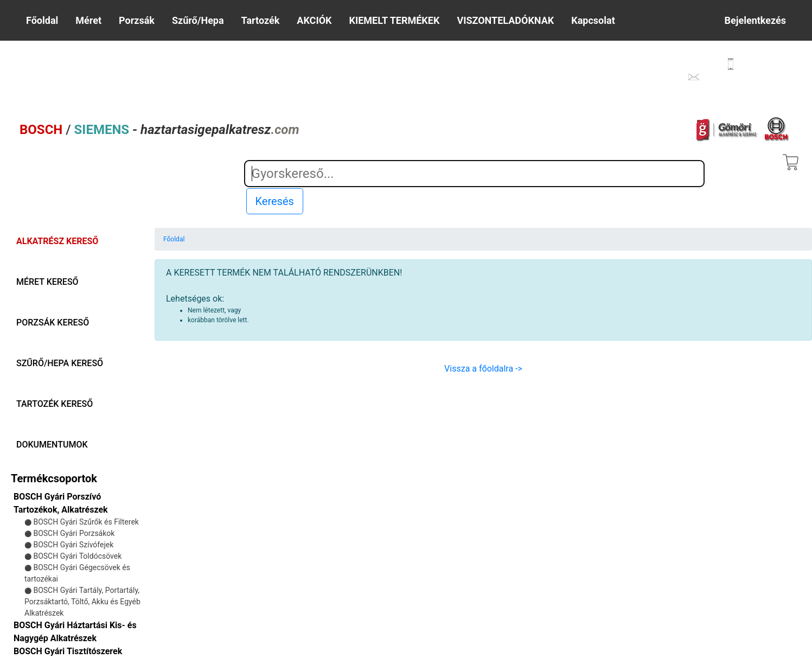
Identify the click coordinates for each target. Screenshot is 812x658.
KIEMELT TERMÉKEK (395, 20)
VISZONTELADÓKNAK (505, 20)
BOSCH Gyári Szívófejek (73, 545)
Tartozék (261, 20)
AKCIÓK (314, 20)
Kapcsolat (593, 20)
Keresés (275, 201)
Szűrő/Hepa (198, 20)
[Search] (474, 174)
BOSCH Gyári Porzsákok (74, 533)
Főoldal (42, 20)
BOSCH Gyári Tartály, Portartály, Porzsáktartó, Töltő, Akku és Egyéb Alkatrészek (82, 602)
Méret (88, 20)
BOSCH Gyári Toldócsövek (77, 556)
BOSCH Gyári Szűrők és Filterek (86, 522)
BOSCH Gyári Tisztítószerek (68, 651)
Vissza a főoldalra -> (483, 369)
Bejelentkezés (755, 20)
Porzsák (137, 20)
